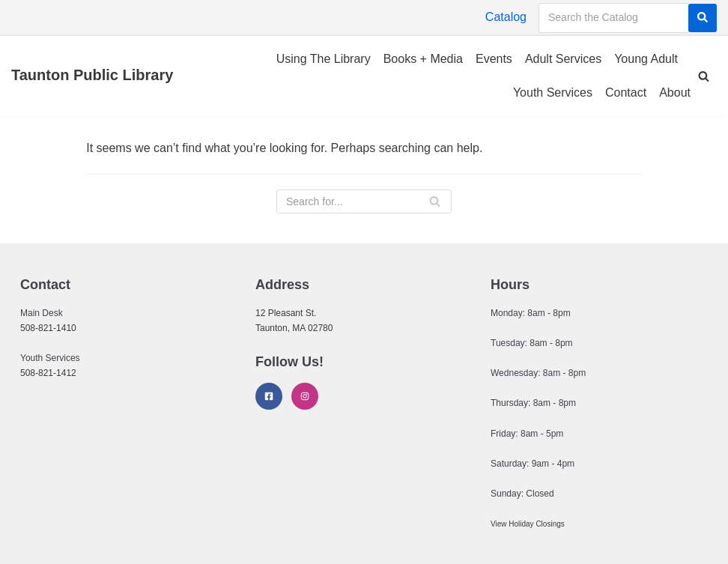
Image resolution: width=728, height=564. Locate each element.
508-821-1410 (48, 328)
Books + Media (423, 59)
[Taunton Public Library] (92, 76)
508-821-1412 (48, 373)
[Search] (703, 18)
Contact (626, 93)
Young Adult (646, 59)
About (675, 93)
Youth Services (553, 93)
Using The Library (324, 59)
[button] (704, 76)
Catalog (506, 17)
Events (494, 59)
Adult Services (563, 59)
